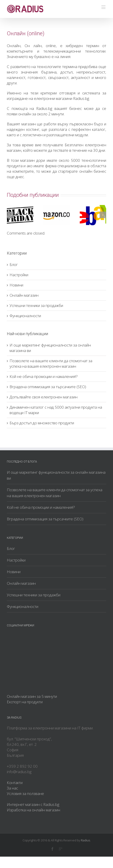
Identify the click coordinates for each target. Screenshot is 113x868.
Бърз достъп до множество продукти (42, 423)
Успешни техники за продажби (36, 305)
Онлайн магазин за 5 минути (32, 696)
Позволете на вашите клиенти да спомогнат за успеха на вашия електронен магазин (51, 363)
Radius (85, 840)
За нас (12, 788)
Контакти (15, 783)
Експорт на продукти (25, 702)
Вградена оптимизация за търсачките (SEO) (48, 387)
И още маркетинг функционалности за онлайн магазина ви (56, 475)
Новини (16, 285)
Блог (14, 264)
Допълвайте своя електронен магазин (44, 397)
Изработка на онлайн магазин (33, 810)
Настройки (19, 275)
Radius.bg (44, 108)
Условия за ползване (25, 793)
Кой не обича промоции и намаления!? (44, 376)
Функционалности (25, 316)
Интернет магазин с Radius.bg (33, 804)
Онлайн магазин (24, 295)
